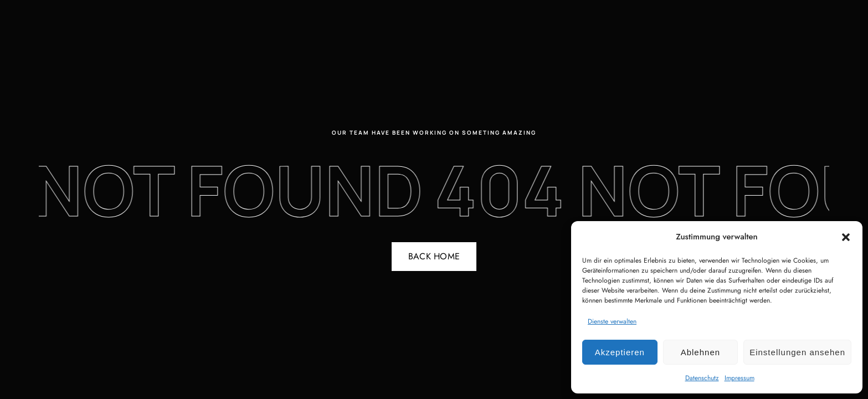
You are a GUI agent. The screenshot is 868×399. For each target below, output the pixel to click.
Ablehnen (700, 352)
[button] (846, 237)
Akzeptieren (620, 352)
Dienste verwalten (612, 321)
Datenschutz (702, 378)
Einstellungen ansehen (797, 352)
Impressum (739, 378)
